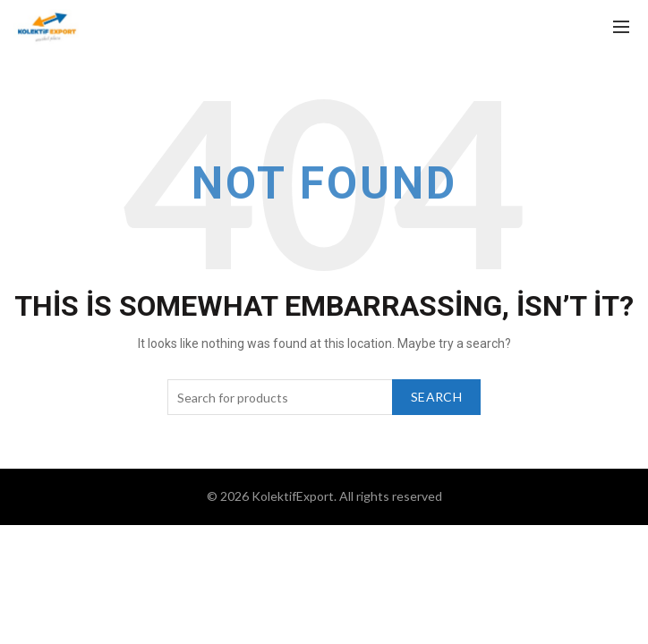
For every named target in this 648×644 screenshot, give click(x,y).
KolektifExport (293, 496)
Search (436, 397)
